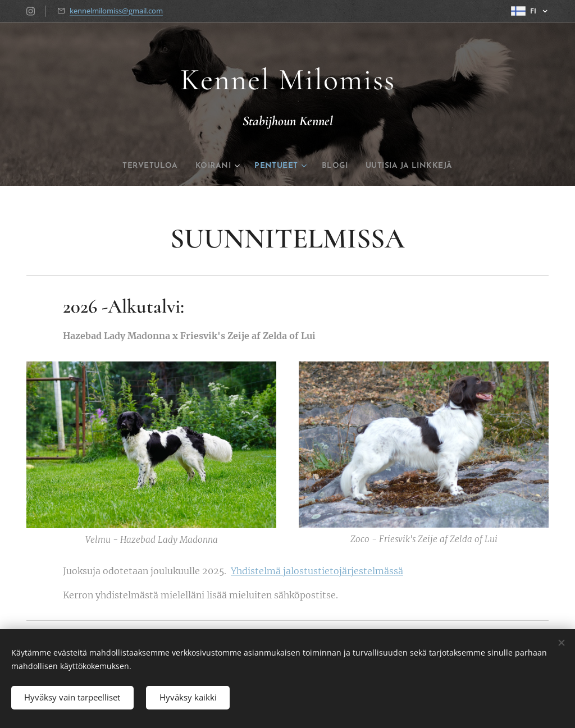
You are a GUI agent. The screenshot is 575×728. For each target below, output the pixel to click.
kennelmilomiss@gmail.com (116, 11)
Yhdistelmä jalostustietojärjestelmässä (317, 571)
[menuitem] (134, 166)
